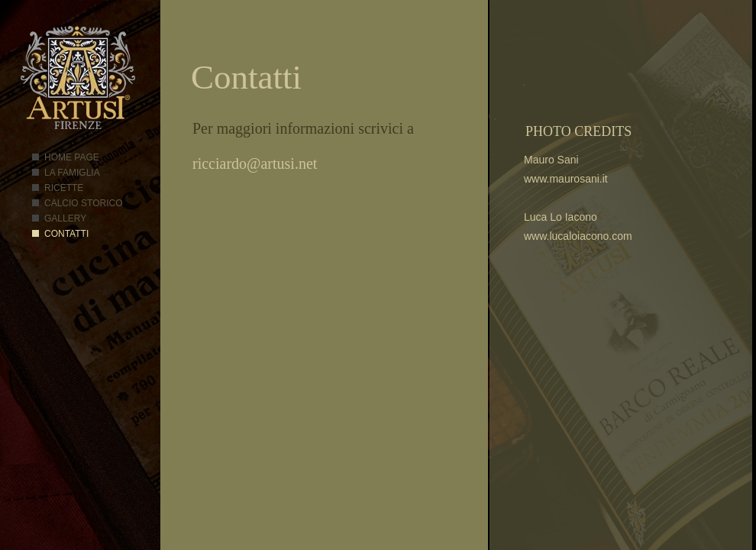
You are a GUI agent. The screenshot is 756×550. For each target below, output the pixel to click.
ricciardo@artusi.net (255, 163)
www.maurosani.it (566, 179)
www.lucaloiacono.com (578, 236)
